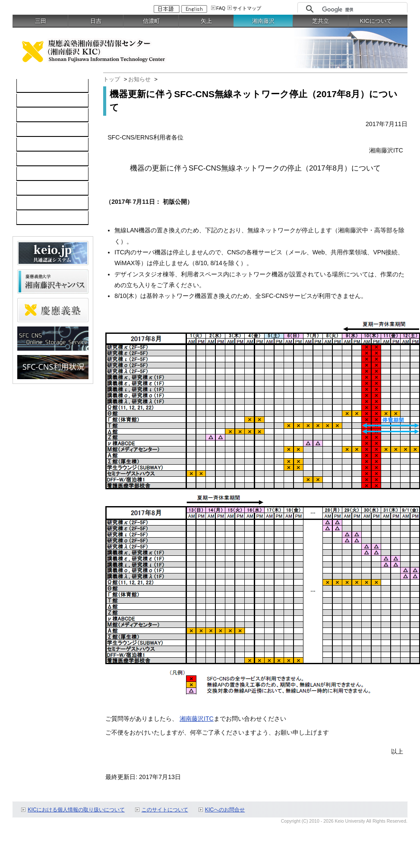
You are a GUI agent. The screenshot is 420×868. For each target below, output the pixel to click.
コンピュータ (39, 101)
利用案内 (33, 174)
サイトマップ (247, 8)
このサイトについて (165, 810)
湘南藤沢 (263, 21)
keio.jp (30, 145)
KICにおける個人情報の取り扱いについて (76, 810)
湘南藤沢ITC (197, 719)
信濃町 (151, 21)
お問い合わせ (39, 203)
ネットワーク (39, 115)
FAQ (221, 8)
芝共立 (321, 21)
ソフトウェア (39, 130)
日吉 (96, 21)
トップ (112, 79)
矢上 (206, 21)
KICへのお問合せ (225, 810)
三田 (41, 21)
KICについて (376, 21)
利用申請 (33, 189)
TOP (27, 86)
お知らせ (139, 79)
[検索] (362, 10)
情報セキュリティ (45, 159)
